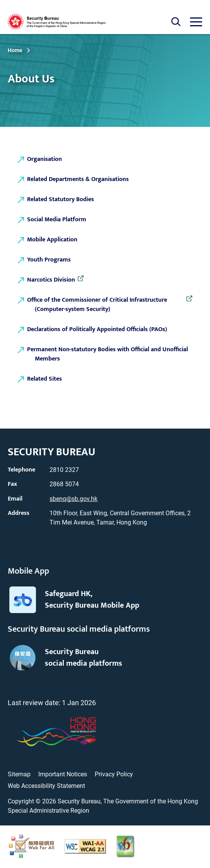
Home (15, 50)
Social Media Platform (57, 220)
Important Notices (63, 774)
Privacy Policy (114, 774)
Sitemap (19, 774)
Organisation (44, 159)
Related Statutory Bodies (61, 199)
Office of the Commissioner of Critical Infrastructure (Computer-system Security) (101, 305)
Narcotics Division (55, 280)
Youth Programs (49, 260)
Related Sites (44, 379)
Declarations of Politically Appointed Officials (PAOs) (97, 329)
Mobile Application (52, 240)
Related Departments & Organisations (78, 179)
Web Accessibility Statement (46, 786)
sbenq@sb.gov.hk (73, 499)
